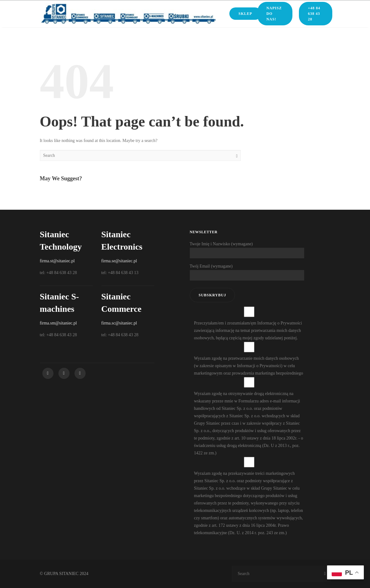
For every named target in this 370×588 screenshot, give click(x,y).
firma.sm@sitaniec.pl (58, 323)
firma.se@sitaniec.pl (119, 261)
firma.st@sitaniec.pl (57, 261)
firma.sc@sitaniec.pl (119, 323)
